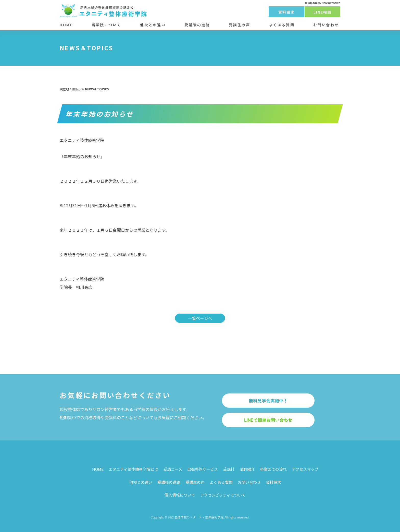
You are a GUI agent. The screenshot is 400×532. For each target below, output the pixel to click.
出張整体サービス (203, 469)
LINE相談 (323, 12)
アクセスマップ (305, 469)
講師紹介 (247, 469)
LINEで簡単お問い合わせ (268, 420)
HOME (66, 25)
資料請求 (286, 12)
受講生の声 (239, 25)
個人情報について (180, 495)
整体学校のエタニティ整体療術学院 (199, 517)
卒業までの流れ (273, 469)
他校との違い (153, 25)
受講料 (229, 469)
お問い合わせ (326, 25)
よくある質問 (282, 25)
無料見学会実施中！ (268, 400)
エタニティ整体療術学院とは (133, 469)
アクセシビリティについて (223, 495)
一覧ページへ (200, 318)
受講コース (173, 469)
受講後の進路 (197, 25)
